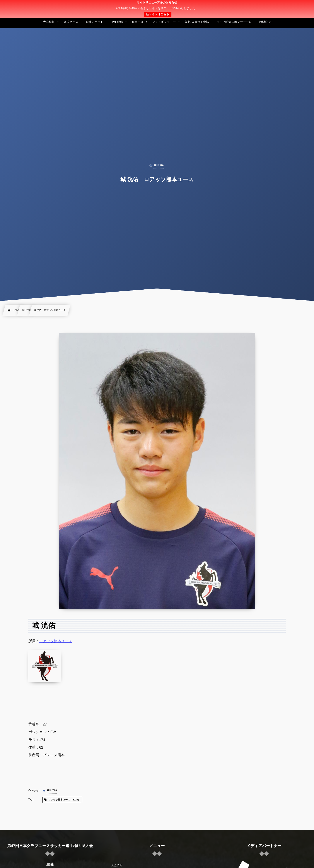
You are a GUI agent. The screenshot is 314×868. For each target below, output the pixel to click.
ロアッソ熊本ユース (56, 641)
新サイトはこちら (157, 14)
